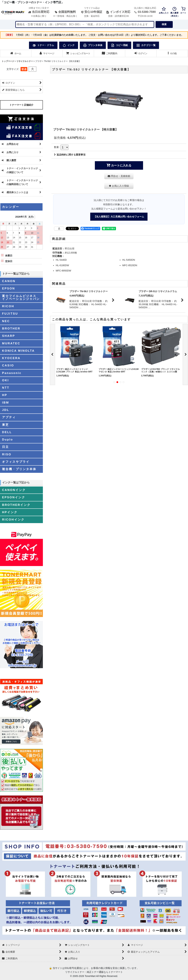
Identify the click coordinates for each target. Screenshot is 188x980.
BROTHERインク (16, 505)
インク (69, 45)
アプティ (9, 417)
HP (5, 395)
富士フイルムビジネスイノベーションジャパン (21, 297)
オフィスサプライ (16, 462)
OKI (5, 380)
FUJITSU (10, 314)
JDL (6, 410)
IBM (6, 403)
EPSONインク (14, 497)
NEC (6, 321)
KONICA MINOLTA (18, 351)
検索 (164, 24)
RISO (7, 454)
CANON (9, 281)
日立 (5, 447)
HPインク (10, 512)
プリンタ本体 (93, 45)
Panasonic (12, 373)
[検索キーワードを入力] (85, 24)
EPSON (8, 288)
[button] (172, 53)
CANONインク (14, 490)
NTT (6, 388)
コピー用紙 (119, 45)
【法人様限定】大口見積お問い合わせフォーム (119, 217)
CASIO (8, 365)
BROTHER (11, 328)
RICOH (8, 306)
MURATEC (11, 343)
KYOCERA (11, 358)
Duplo (8, 439)
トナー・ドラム (43, 45)
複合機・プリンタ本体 (19, 469)
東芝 (5, 425)
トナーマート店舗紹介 (21, 105)
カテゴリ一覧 (146, 45)
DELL (7, 432)
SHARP (8, 336)
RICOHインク (13, 520)
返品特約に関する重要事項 (70, 155)
